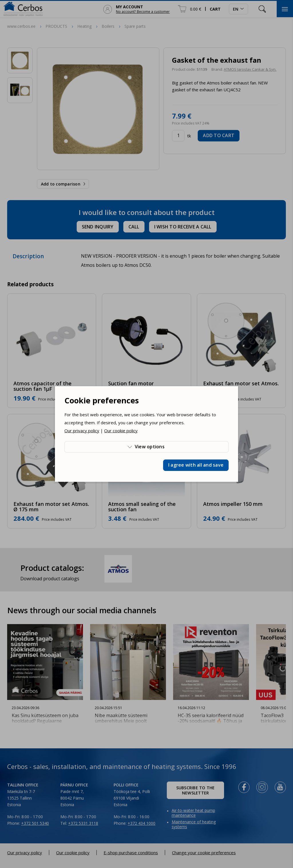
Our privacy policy (82, 431)
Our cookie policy (121, 431)
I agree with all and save (196, 465)
